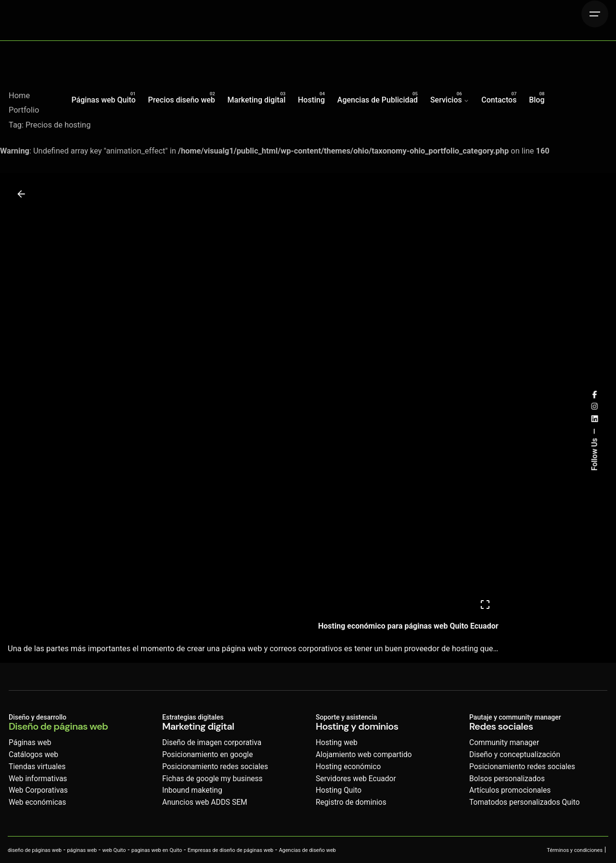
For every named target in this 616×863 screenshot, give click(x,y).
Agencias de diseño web (307, 850)
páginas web (82, 850)
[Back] (21, 194)
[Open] (485, 605)
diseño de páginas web (35, 850)
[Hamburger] (595, 14)
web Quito (114, 850)
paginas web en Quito (157, 850)
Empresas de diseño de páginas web (231, 850)
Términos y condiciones (575, 850)
